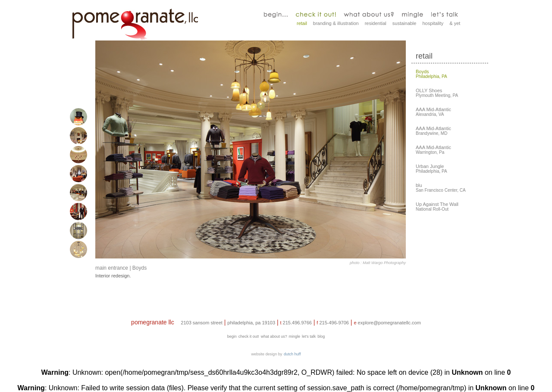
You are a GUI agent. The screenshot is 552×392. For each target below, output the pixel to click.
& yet (455, 23)
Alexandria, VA (433, 112)
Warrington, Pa (433, 150)
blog (321, 336)
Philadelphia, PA (431, 74)
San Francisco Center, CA (441, 188)
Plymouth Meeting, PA (437, 93)
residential (376, 23)
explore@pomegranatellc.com (389, 323)
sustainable (405, 23)
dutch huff (292, 354)
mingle (295, 336)
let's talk (309, 336)
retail (302, 23)
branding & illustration (336, 23)
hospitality (433, 23)
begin (232, 336)
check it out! (249, 336)
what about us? (274, 336)
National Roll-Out (437, 207)
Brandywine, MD (433, 131)
